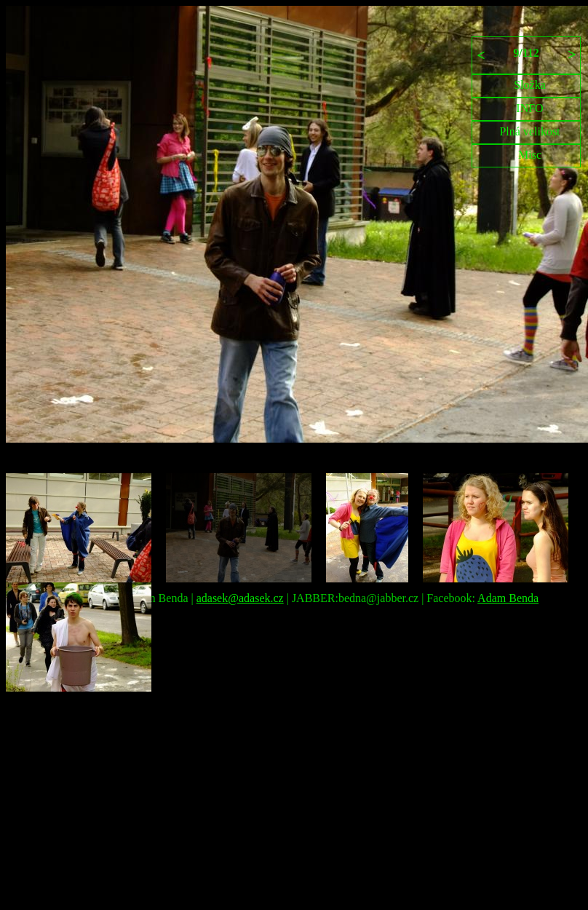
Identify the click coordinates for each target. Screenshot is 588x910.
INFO (529, 108)
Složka (530, 85)
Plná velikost (529, 131)
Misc (530, 155)
